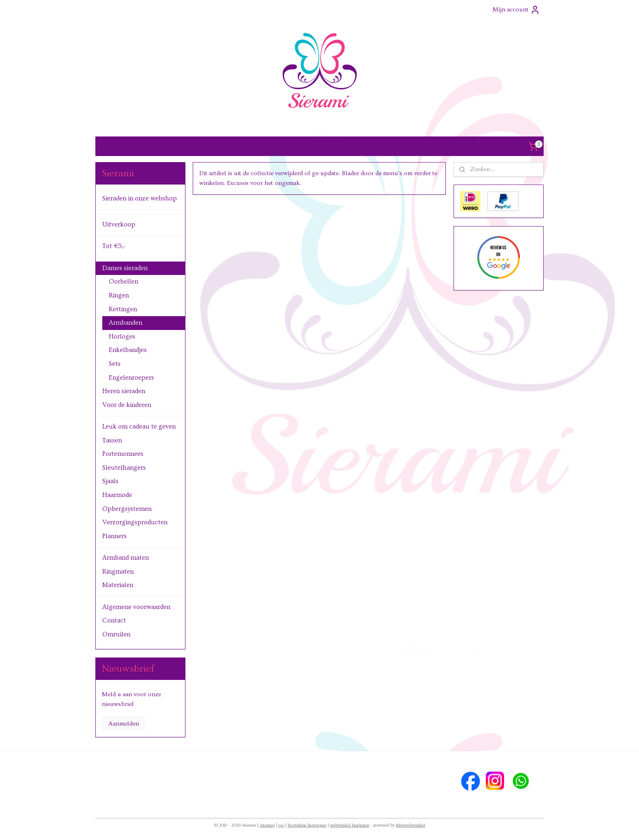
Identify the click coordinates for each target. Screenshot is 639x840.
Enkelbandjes (128, 350)
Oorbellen (123, 281)
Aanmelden (124, 724)
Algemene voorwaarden (136, 607)
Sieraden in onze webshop (140, 198)
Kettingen (123, 309)
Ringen (119, 295)
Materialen (118, 585)
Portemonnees (123, 454)
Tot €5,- (114, 246)
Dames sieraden (125, 268)
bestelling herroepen (307, 825)
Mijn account (516, 10)
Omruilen (116, 634)
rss (281, 825)
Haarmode (117, 495)
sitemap (267, 825)
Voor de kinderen (127, 405)
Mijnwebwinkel (411, 825)
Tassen (112, 440)
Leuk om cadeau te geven (139, 427)
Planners (115, 536)
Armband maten (126, 558)
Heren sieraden (124, 391)
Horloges (122, 336)
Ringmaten (118, 572)
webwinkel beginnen (350, 825)
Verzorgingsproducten (135, 522)
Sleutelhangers (124, 468)
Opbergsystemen (127, 509)
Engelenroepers (131, 378)
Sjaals (110, 481)
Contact (114, 620)
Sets (115, 364)
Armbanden (126, 323)
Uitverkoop (119, 224)
